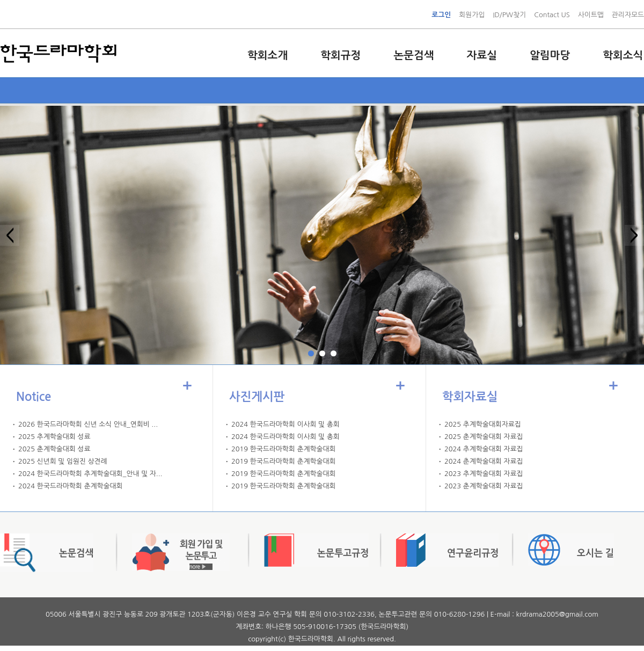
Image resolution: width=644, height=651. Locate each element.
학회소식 (623, 55)
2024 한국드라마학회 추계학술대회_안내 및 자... (90, 474)
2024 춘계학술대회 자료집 (484, 461)
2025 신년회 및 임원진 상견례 (63, 461)
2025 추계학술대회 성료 (54, 437)
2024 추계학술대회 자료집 (484, 449)
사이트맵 (591, 15)
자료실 (482, 55)
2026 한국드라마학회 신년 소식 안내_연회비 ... (88, 424)
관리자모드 (628, 15)
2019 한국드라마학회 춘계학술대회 (284, 449)
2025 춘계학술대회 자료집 (484, 437)
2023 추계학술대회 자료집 (484, 474)
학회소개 (268, 55)
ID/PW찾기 (509, 15)
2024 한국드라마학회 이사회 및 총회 (286, 424)
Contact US (552, 15)
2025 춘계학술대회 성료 (54, 449)
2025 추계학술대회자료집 (483, 424)
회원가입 (472, 15)
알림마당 (550, 55)
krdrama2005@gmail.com (557, 614)
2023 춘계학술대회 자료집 (484, 486)
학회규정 (341, 55)
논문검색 (414, 55)
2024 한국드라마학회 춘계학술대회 (71, 486)
